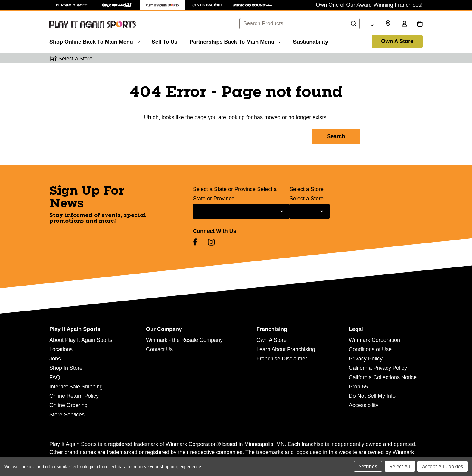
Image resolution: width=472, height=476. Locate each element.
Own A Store (397, 41)
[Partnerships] (235, 41)
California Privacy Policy (378, 368)
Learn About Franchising (286, 349)
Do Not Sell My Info (372, 396)
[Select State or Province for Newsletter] (241, 211)
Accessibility (364, 405)
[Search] (354, 25)
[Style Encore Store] (207, 5)
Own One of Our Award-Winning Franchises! (369, 5)
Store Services (67, 415)
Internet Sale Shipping (76, 387)
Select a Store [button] (75, 59)
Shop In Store (66, 368)
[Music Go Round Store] (253, 5)
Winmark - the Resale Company (184, 340)
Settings (368, 466)
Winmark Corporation (374, 340)
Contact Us (159, 349)
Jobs (55, 359)
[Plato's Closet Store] (72, 5)
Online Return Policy (74, 396)
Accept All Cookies (442, 466)
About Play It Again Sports (81, 340)
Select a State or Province (224, 189)
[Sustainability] (311, 41)
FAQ (55, 377)
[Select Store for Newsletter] (310, 211)
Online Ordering (68, 405)
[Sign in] (404, 24)
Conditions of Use (370, 349)
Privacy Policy (366, 359)
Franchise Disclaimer (282, 359)
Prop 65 (358, 387)
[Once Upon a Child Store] (117, 5)
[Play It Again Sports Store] (162, 5)
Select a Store (307, 189)
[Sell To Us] (165, 41)
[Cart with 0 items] (420, 24)
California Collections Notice (383, 377)
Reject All (400, 466)
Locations (61, 349)
